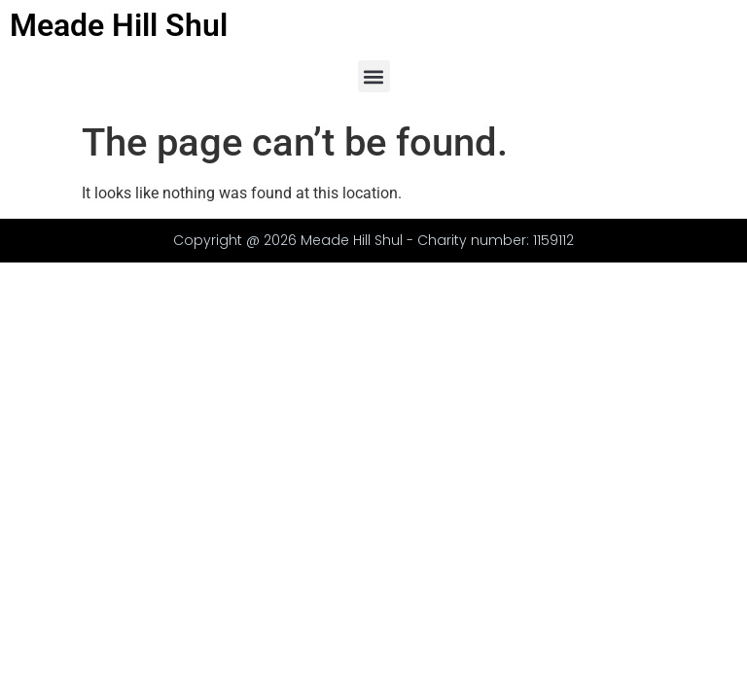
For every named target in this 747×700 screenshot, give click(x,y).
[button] (374, 76)
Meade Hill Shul (119, 25)
